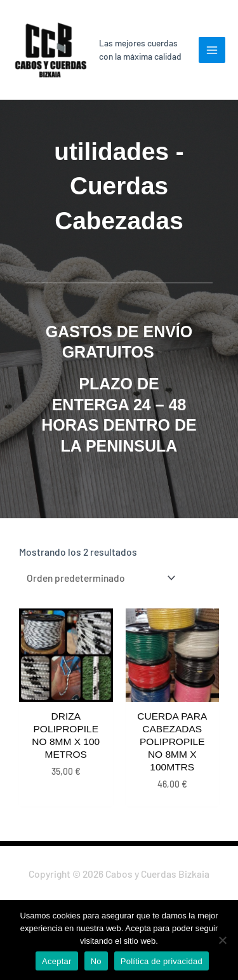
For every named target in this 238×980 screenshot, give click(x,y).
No (96, 961)
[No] (222, 940)
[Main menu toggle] (212, 50)
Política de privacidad (162, 961)
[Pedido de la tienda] (99, 578)
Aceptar (57, 961)
